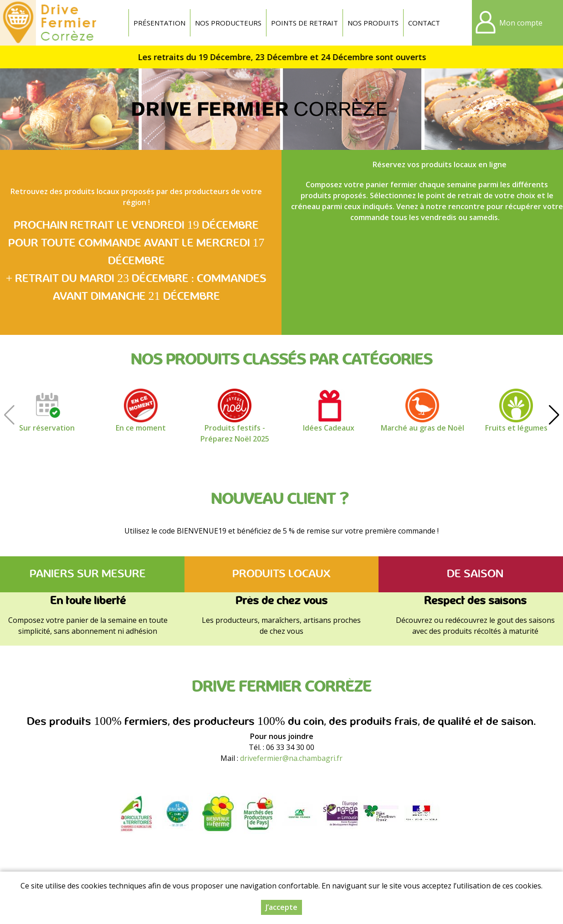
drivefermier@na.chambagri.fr (291, 758)
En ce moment (141, 428)
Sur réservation (47, 428)
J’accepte (281, 907)
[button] (554, 415)
